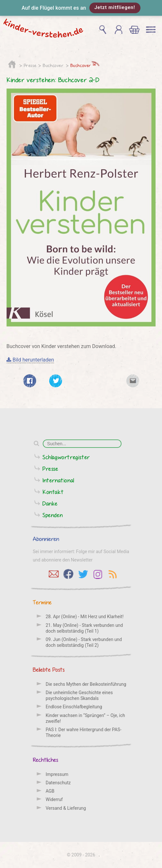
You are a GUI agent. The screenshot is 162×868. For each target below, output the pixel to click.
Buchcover (53, 65)
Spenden (53, 515)
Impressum (57, 774)
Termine (42, 602)
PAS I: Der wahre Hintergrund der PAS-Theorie (84, 732)
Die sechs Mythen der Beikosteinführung (86, 684)
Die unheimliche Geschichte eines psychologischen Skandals (79, 695)
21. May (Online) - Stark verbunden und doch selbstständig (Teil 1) (84, 628)
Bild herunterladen (30, 360)
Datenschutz (58, 783)
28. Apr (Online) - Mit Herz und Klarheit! (85, 617)
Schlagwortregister (66, 457)
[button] (81, 8)
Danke (50, 503)
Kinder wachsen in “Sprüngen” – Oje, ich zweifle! (85, 718)
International (58, 480)
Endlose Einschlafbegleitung (74, 707)
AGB (50, 791)
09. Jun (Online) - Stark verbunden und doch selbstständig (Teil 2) (84, 642)
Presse (30, 65)
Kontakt (53, 492)
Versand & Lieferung (66, 808)
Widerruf (54, 799)
